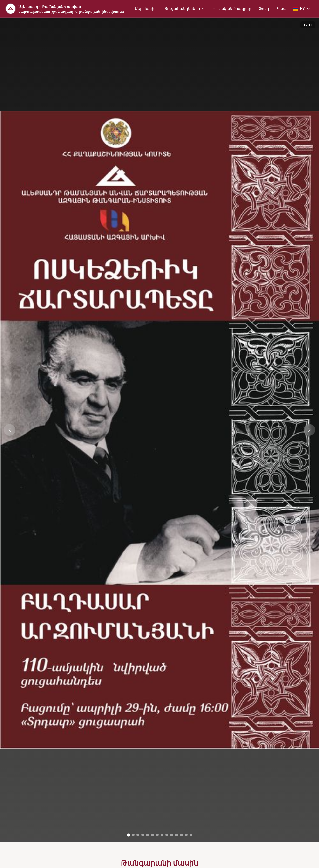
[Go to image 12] (181, 835)
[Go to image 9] (167, 835)
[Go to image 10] (172, 835)
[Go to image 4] (143, 835)
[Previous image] (10, 430)
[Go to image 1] (128, 835)
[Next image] (309, 430)
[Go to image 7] (157, 835)
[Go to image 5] (148, 835)
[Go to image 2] (133, 835)
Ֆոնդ (264, 9)
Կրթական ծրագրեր (232, 9)
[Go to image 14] (191, 835)
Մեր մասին (146, 9)
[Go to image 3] (138, 835)
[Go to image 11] (176, 835)
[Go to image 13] (186, 835)
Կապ (282, 9)
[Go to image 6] (152, 835)
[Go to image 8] (162, 835)
